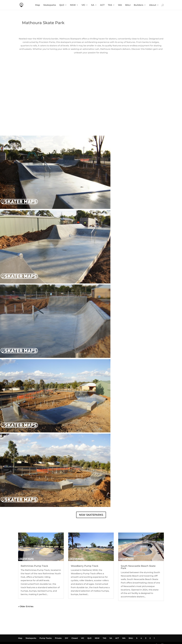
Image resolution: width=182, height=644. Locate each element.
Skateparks (50, 5)
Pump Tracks (46, 621)
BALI (128, 5)
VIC (83, 5)
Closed (75, 621)
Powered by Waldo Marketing (34, 628)
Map (38, 5)
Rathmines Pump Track (34, 549)
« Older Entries (26, 589)
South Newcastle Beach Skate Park (138, 550)
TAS (110, 5)
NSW (73, 5)
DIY (67, 621)
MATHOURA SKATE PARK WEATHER (91, 109)
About (153, 5)
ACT (102, 5)
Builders (139, 5)
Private (58, 621)
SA (93, 5)
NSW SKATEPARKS (91, 498)
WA (120, 5)
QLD (62, 5)
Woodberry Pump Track (85, 549)
